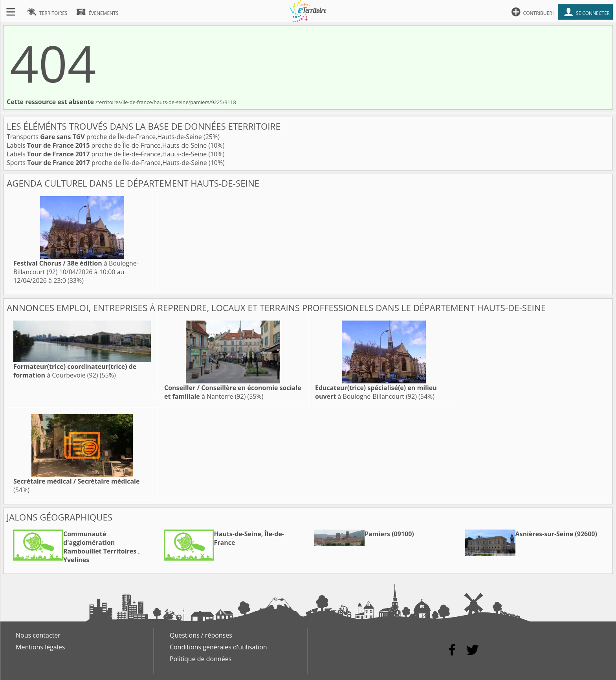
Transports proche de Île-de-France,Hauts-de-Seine (105, 137)
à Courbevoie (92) (75, 371)
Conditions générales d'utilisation (218, 647)
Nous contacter (38, 635)
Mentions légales (40, 647)
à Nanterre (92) (233, 392)
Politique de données (201, 659)
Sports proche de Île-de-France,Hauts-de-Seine (108, 163)
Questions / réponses (201, 635)
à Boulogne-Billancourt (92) (376, 392)
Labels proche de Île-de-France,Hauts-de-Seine (108, 145)
